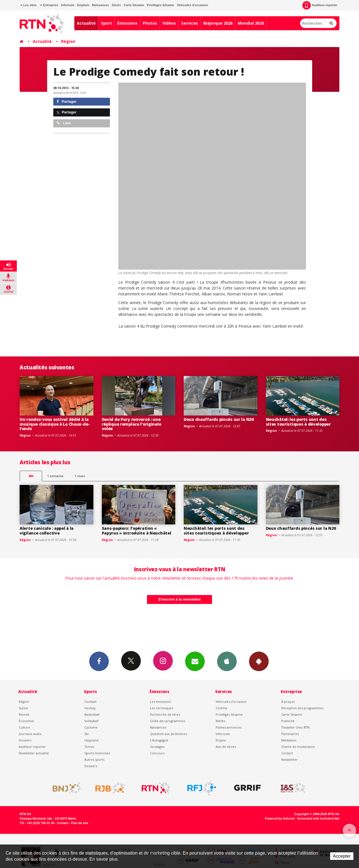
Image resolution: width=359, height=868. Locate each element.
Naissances (101, 5)
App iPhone (227, 661)
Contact (287, 753)
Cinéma (221, 708)
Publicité (288, 721)
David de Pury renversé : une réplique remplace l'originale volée (132, 424)
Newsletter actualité (34, 753)
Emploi (221, 740)
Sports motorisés (97, 753)
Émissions (127, 23)
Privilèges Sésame (161, 5)
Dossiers (25, 740)
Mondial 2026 (251, 23)
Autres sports (94, 760)
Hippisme (92, 740)
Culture (24, 727)
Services (190, 23)
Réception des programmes (302, 708)
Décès (116, 5)
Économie (26, 721)
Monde (24, 714)
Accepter (342, 856)
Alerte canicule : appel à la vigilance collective (47, 531)
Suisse (23, 708)
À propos (288, 702)
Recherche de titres (165, 714)
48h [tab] (31, 476)
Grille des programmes (168, 721)
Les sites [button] (28, 5)
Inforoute (68, 5)
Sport (106, 23)
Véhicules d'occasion (192, 5)
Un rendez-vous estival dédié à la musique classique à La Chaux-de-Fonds (55, 424)
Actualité (86, 23)
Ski (87, 734)
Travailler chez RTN (295, 727)
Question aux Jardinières (169, 734)
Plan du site (80, 823)
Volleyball (91, 721)
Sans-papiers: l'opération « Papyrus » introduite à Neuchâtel (137, 531)
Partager (67, 102)
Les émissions (160, 702)
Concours (157, 753)
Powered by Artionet (280, 818)
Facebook (99, 661)
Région (68, 41)
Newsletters (195, 661)
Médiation (289, 740)
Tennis (89, 747)
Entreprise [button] (49, 5)
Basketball (92, 714)
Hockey (90, 708)
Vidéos (169, 23)
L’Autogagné (159, 740)
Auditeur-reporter (320, 5)
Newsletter (289, 760)
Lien (64, 123)
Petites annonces (229, 727)
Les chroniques (162, 708)
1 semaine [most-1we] (55, 476)
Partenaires (290, 734)
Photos (150, 23)
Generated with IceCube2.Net (318, 818)
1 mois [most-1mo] (80, 476)
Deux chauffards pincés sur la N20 (219, 419)
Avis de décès (226, 747)
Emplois (83, 5)
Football (90, 702)
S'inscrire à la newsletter (179, 599)
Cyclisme (91, 727)
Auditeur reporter (32, 747)
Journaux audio (30, 734)
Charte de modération (298, 747)
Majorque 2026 (218, 23)
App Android (259, 661)
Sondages (157, 747)
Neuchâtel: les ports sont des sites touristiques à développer (298, 422)
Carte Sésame (134, 5)
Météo (221, 721)
